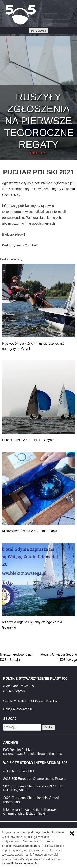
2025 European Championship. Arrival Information (31, 800)
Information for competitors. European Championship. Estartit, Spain (31, 812)
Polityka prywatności (25, 863)
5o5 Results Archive (18, 750)
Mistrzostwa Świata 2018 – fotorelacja (30, 531)
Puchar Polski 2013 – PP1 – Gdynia (28, 440)
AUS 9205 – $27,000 (19, 771)
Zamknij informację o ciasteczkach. (72, 833)
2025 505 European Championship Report (34, 779)
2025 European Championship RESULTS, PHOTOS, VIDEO (34, 788)
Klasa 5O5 (12, 6)
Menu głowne (38, 31)
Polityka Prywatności (18, 709)
